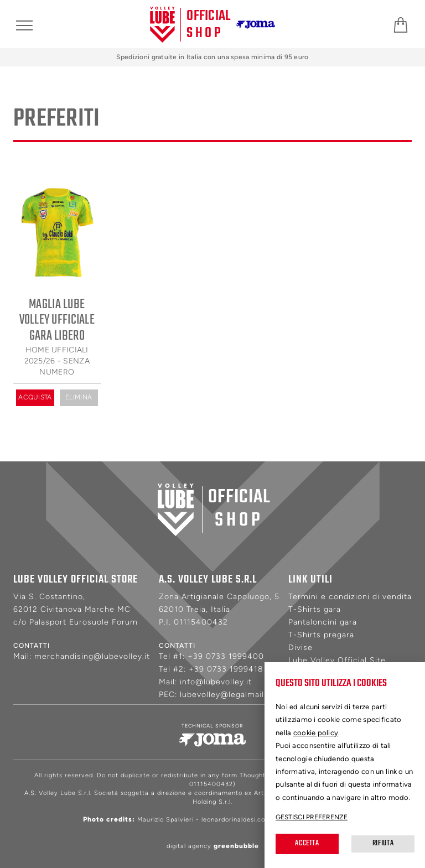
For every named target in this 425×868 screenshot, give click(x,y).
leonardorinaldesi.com (236, 820)
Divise (300, 647)
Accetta (307, 843)
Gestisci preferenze (312, 817)
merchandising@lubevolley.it (92, 656)
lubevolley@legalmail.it (226, 695)
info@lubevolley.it (216, 682)
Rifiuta (383, 843)
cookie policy (316, 733)
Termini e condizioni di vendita (350, 596)
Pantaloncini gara (323, 622)
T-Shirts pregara (321, 634)
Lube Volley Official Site (337, 660)
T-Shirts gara (315, 609)
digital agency (213, 846)
